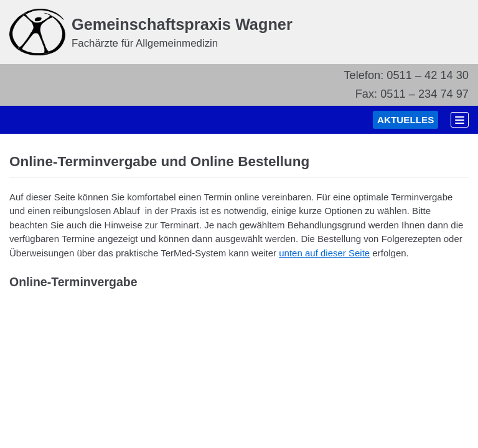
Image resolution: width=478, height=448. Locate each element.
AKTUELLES (389, 122)
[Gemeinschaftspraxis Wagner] (151, 32)
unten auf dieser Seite (324, 257)
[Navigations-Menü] (454, 122)
